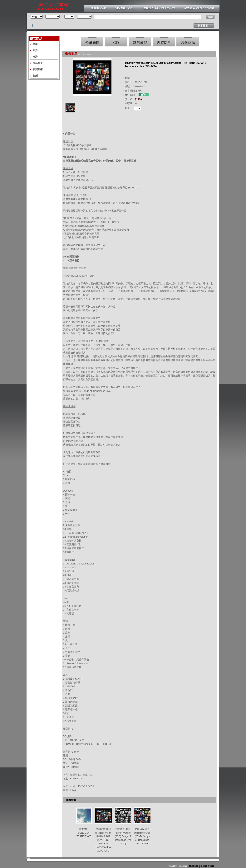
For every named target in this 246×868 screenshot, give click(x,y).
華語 (35, 44)
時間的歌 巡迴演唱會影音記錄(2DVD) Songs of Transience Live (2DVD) (142, 836)
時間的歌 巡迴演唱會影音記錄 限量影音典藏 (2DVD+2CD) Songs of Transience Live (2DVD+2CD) (103, 840)
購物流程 (183, 866)
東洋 (35, 57)
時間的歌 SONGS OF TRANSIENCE (84, 833)
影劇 (35, 76)
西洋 (35, 50)
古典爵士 (38, 63)
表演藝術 (38, 69)
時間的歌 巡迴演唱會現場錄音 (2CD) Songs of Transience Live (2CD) (123, 836)
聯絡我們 (173, 866)
